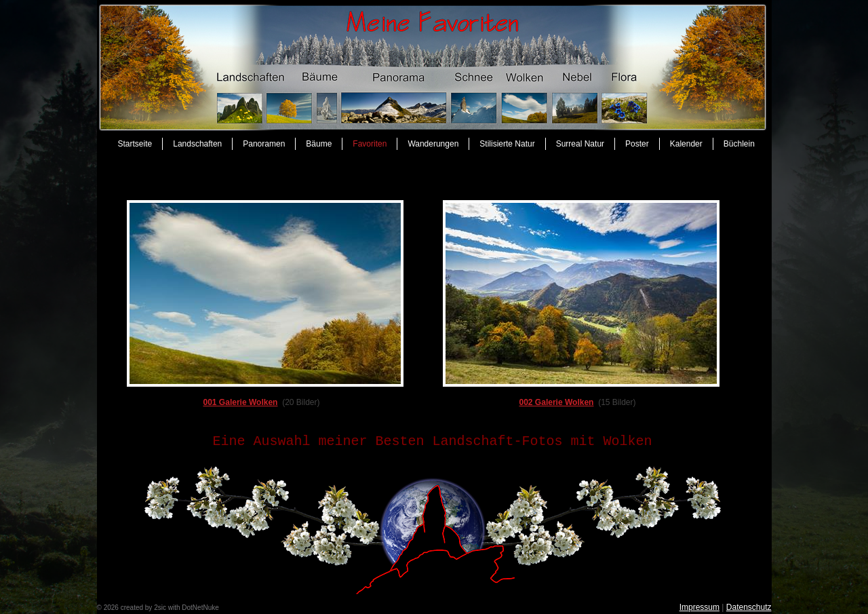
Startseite (135, 144)
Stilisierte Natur (507, 144)
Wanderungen (433, 144)
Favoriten (370, 144)
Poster (637, 144)
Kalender (686, 144)
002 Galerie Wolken (556, 402)
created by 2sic (143, 608)
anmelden (235, 608)
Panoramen (264, 144)
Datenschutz (749, 607)
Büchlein (739, 144)
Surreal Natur (580, 144)
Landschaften (197, 144)
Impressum (699, 607)
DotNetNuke (200, 608)
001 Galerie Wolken (240, 402)
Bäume (319, 144)
